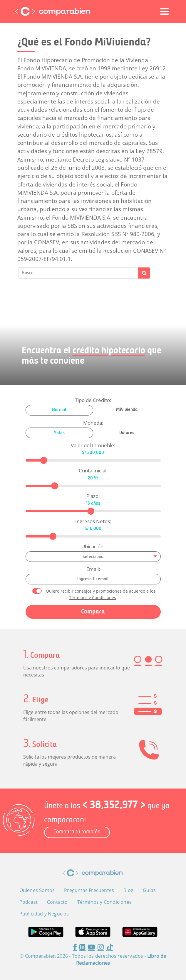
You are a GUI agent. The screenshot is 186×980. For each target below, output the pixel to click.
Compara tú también (77, 832)
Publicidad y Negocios (44, 914)
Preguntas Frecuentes (89, 890)
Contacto (57, 902)
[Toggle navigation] (165, 11)
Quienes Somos (37, 890)
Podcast (29, 902)
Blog (128, 890)
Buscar (144, 273)
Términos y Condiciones (93, 597)
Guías (149, 890)
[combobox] (93, 557)
